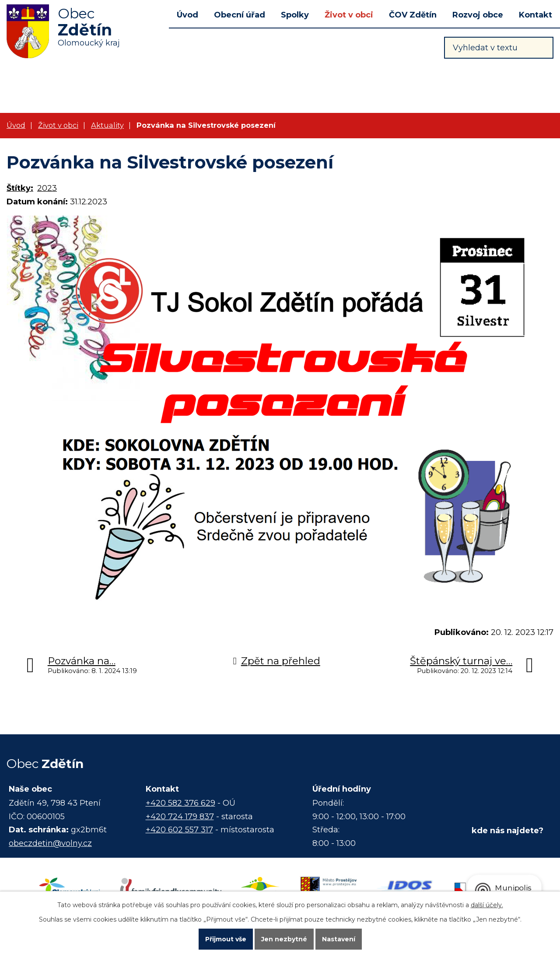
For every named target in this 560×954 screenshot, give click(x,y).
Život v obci (349, 15)
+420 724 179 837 (180, 817)
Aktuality (107, 125)
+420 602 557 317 (179, 830)
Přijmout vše (226, 939)
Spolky (295, 15)
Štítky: (20, 188)
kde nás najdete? (507, 831)
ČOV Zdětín (413, 15)
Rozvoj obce (478, 15)
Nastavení (339, 939)
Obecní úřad (240, 15)
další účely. (487, 905)
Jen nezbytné (284, 939)
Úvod (187, 15)
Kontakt (535, 15)
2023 (47, 188)
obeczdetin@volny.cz (50, 843)
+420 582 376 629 (180, 803)
